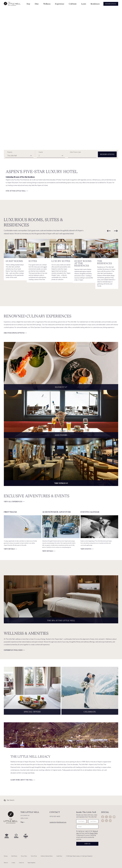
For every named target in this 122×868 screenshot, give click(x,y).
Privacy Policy (94, 833)
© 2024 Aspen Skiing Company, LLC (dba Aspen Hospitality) (79, 856)
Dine (37, 4)
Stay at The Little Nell (16, 191)
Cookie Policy (59, 856)
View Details (60, 483)
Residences (95, 4)
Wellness (47, 4)
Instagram (110, 817)
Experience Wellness (13, 650)
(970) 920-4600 (55, 816)
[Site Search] (53, 800)
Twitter (106, 817)
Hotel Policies (14, 856)
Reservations (107, 154)
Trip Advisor (110, 821)
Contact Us (21, 863)
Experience (60, 4)
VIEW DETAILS (9, 549)
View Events (86, 549)
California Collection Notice (47, 856)
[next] (116, 231)
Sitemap (6, 856)
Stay (28, 4)
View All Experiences (13, 502)
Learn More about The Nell (22, 780)
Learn (84, 4)
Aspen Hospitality (31, 863)
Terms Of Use (34, 856)
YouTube (114, 817)
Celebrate (73, 4)
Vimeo (103, 821)
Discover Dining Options (14, 333)
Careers (13, 863)
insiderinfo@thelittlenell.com (58, 822)
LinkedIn (106, 821)
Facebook (103, 817)
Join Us (87, 844)
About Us (6, 863)
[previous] (109, 231)
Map (22, 822)
